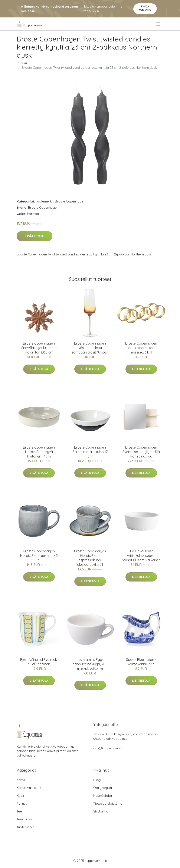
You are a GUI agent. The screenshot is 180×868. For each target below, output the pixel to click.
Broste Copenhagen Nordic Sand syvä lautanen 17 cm (39, 452)
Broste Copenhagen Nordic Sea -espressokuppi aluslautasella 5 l (90, 558)
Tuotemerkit (45, 201)
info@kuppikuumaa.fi (109, 748)
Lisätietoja (35, 236)
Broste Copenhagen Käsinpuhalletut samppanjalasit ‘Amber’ (90, 348)
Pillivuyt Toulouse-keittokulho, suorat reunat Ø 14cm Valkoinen (141, 556)
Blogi (97, 780)
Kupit (20, 796)
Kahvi (21, 780)
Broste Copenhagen (70, 201)
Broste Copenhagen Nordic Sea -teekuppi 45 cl (39, 556)
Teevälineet (25, 819)
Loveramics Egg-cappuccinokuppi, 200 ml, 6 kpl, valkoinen (90, 664)
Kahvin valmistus (29, 788)
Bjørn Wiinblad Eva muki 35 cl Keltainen (39, 662)
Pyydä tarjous (145, 8)
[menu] (159, 24)
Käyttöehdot (103, 796)
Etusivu (22, 63)
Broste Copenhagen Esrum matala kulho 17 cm (90, 452)
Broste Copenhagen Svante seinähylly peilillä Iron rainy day (141, 452)
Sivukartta (101, 811)
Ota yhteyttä (103, 788)
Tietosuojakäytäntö (108, 803)
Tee (19, 811)
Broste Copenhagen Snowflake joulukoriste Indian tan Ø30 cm (39, 348)
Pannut (22, 803)
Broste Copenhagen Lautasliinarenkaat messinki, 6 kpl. (141, 348)
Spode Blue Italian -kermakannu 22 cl (141, 662)
